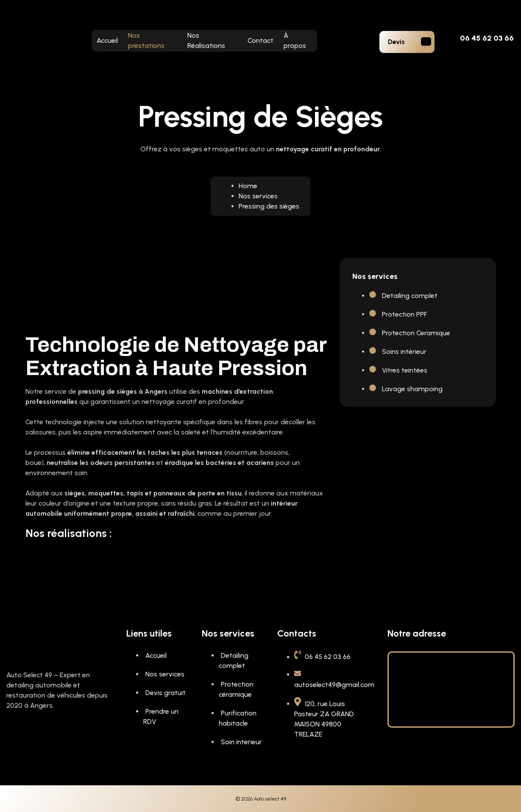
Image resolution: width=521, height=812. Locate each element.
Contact (260, 40)
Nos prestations (146, 40)
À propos (295, 40)
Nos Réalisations (206, 40)
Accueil (107, 40)
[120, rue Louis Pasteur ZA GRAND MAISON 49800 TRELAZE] (451, 688)
